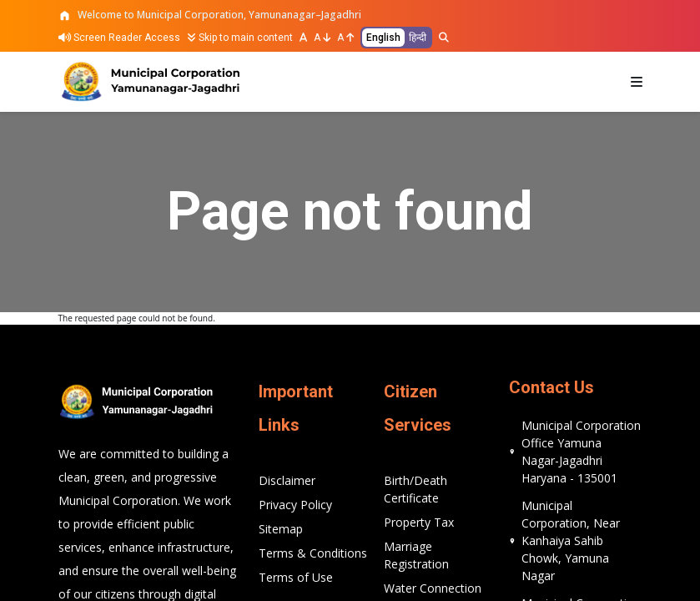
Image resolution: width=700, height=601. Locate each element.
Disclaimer (287, 480)
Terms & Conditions (313, 553)
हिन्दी (418, 38)
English (383, 38)
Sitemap (281, 529)
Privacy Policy (295, 505)
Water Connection (433, 588)
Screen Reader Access (119, 38)
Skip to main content (240, 38)
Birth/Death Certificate (415, 489)
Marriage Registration (416, 555)
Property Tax (419, 522)
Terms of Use (296, 577)
